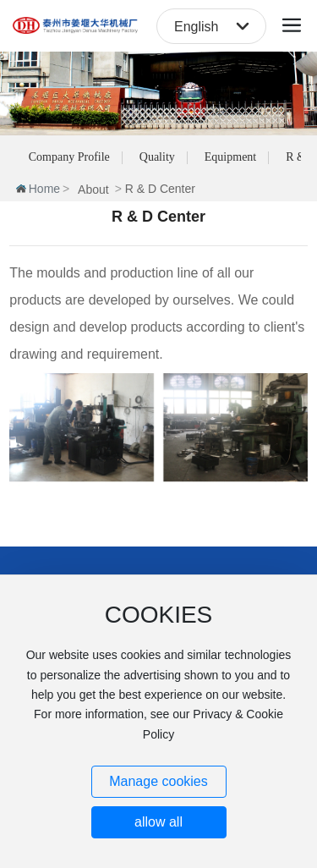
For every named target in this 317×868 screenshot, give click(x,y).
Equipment (230, 157)
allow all (158, 822)
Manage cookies (158, 781)
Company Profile (69, 157)
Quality (157, 157)
